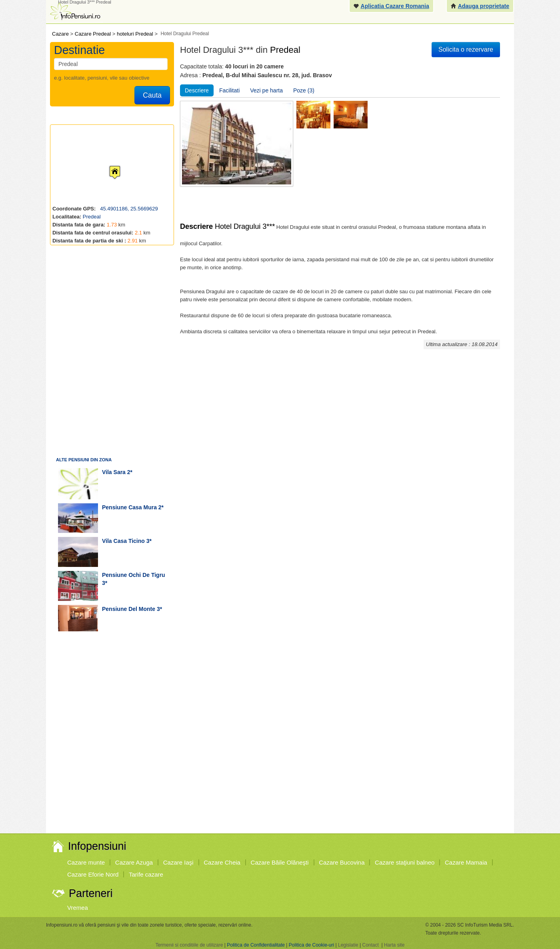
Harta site (394, 945)
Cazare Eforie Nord (93, 874)
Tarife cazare (146, 874)
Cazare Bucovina (342, 862)
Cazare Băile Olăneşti (280, 862)
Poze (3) (304, 90)
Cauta (152, 95)
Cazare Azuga (134, 862)
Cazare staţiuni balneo (405, 862)
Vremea (78, 908)
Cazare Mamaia (466, 862)
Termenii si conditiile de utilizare (189, 945)
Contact (370, 945)
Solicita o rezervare (466, 49)
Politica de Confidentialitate (256, 945)
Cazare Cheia (222, 862)
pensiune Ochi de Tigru (134, 575)
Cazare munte (86, 862)
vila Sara (114, 472)
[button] (108, 165)
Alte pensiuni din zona (84, 460)
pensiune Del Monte (129, 609)
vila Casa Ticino (123, 541)
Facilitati (229, 90)
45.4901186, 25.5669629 (128, 209)
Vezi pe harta (266, 90)
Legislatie (348, 945)
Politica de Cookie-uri (311, 945)
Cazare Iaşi (178, 862)
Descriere (197, 90)
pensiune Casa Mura (129, 507)
